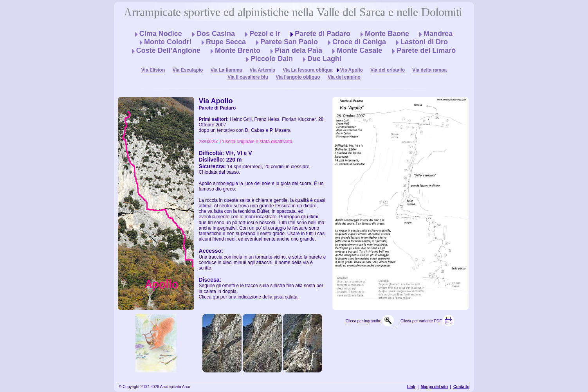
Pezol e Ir (265, 34)
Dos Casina (216, 34)
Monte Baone (387, 34)
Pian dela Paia (299, 50)
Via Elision (153, 70)
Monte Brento (238, 50)
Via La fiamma (226, 70)
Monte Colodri (168, 42)
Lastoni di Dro (424, 42)
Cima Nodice (161, 34)
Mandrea (438, 34)
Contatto (461, 387)
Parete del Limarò (426, 50)
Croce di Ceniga (359, 42)
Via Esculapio (188, 70)
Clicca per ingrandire (364, 321)
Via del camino (344, 77)
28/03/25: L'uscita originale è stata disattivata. (246, 142)
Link (411, 387)
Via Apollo (352, 70)
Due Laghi (324, 59)
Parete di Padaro (323, 34)
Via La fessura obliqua (308, 70)
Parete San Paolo (289, 42)
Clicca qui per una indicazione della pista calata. (249, 297)
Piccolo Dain (272, 59)
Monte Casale (359, 50)
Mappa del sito (434, 387)
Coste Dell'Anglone (168, 50)
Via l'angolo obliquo (298, 77)
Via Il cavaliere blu (248, 77)
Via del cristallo (388, 70)
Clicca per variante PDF (421, 321)
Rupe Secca (226, 42)
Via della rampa (429, 70)
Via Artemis (262, 70)
